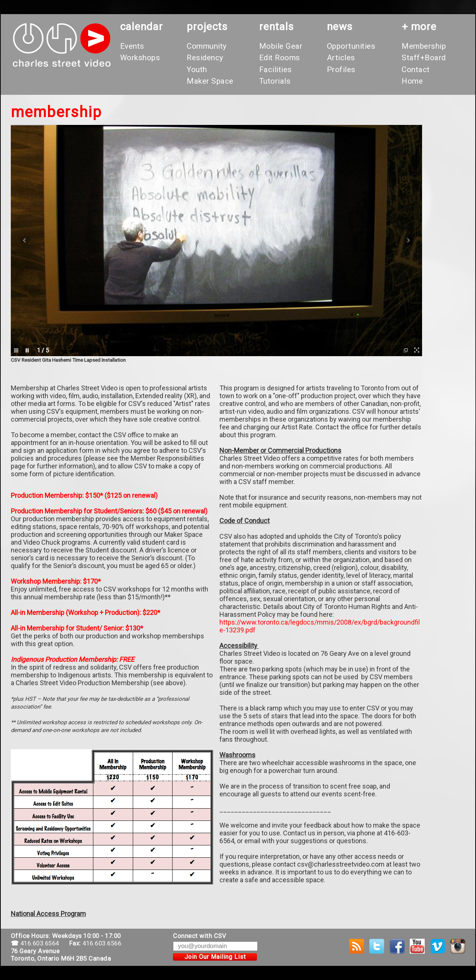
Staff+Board (424, 58)
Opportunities (351, 46)
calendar (141, 27)
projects (207, 27)
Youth (197, 70)
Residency (205, 58)
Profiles (341, 70)
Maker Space (210, 81)
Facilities (276, 70)
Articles (341, 58)
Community (207, 46)
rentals (276, 27)
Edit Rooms (280, 58)
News (340, 27)
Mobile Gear (281, 46)
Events (132, 46)
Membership (424, 46)
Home (412, 81)
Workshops (140, 58)
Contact (416, 70)
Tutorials (275, 81)
